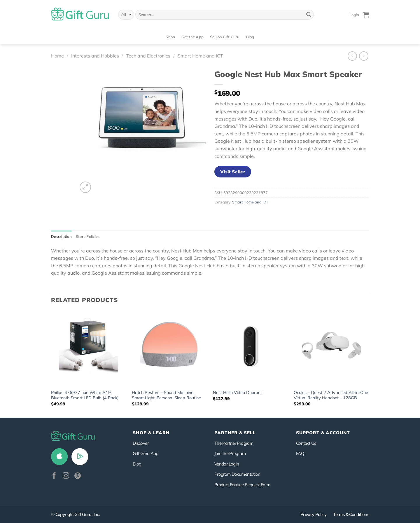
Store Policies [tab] (88, 236)
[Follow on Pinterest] (78, 476)
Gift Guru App (146, 453)
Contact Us (306, 443)
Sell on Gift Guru (225, 37)
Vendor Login (227, 464)
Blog (250, 37)
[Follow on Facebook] (54, 476)
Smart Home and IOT (200, 56)
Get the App (192, 37)
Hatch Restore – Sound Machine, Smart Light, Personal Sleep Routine (166, 395)
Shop (170, 37)
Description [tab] (61, 236)
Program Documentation (237, 474)
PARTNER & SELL (235, 433)
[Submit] (309, 15)
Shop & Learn (151, 433)
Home (57, 56)
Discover (141, 443)
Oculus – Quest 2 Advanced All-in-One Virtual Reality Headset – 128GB (331, 395)
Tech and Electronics (148, 56)
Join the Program (230, 453)
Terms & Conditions (351, 514)
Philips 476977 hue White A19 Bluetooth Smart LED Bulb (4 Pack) (85, 395)
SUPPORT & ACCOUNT (323, 433)
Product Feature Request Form (242, 485)
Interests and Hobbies (95, 56)
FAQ (300, 453)
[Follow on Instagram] (66, 476)
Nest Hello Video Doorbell (238, 393)
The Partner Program (234, 443)
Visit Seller (233, 172)
